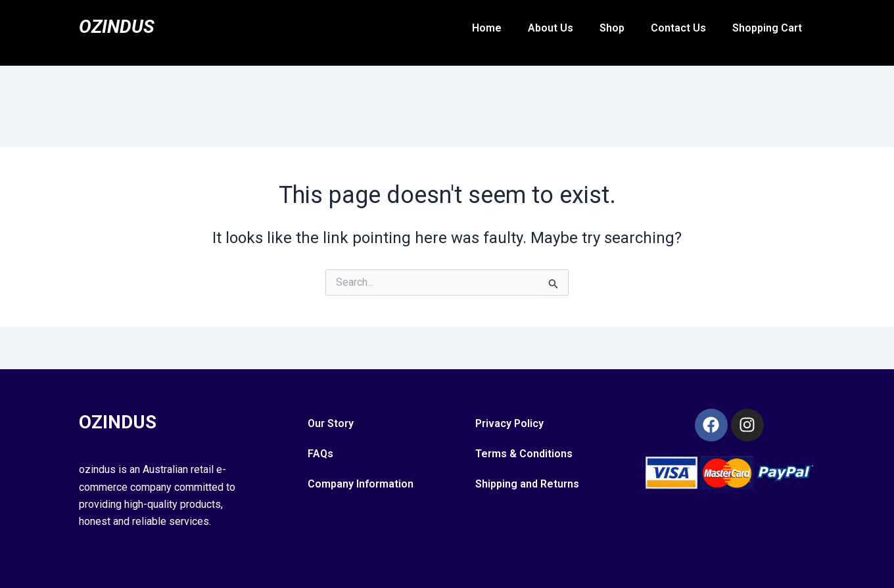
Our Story (331, 423)
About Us (551, 28)
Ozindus (120, 26)
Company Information (361, 484)
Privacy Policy (509, 423)
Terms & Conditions (524, 454)
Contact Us (678, 28)
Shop (612, 28)
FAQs (320, 454)
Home (487, 28)
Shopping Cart (767, 28)
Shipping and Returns (527, 484)
